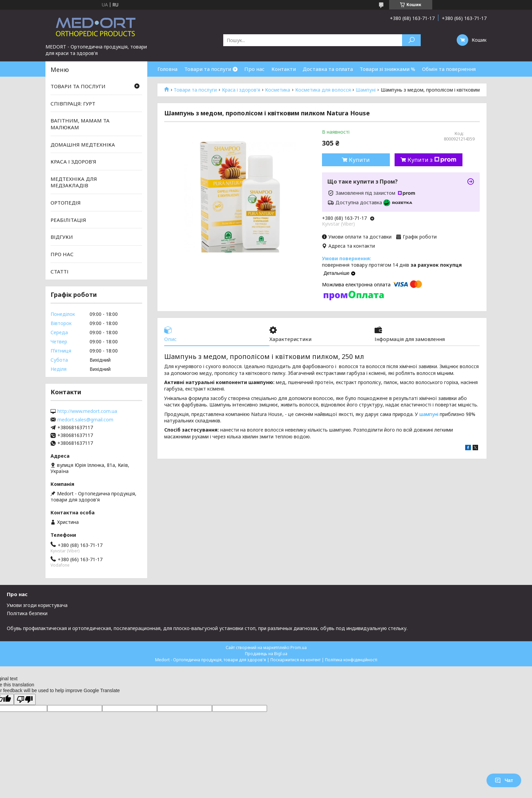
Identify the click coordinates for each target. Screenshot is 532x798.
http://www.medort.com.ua (87, 411)
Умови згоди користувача (37, 605)
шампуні (429, 414)
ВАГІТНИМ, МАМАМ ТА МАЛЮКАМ (80, 124)
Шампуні (366, 90)
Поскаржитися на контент (296, 660)
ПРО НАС (62, 254)
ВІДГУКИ (62, 237)
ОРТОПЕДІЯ (66, 203)
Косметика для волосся (323, 90)
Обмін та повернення (449, 69)
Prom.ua (299, 648)
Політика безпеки (27, 613)
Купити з (432, 160)
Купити (359, 160)
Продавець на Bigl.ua (266, 654)
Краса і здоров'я (241, 90)
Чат (504, 780)
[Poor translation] (25, 699)
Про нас (254, 69)
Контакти (284, 69)
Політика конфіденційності (351, 660)
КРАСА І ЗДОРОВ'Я (73, 161)
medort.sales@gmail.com (85, 420)
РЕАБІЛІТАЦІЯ (68, 220)
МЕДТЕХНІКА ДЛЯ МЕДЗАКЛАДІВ (74, 182)
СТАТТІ (60, 271)
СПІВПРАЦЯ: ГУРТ (73, 103)
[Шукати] (411, 40)
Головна (167, 69)
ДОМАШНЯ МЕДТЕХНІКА (83, 144)
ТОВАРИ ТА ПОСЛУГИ (78, 86)
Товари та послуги (208, 69)
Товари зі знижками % (387, 69)
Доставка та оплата (328, 69)
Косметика (278, 90)
